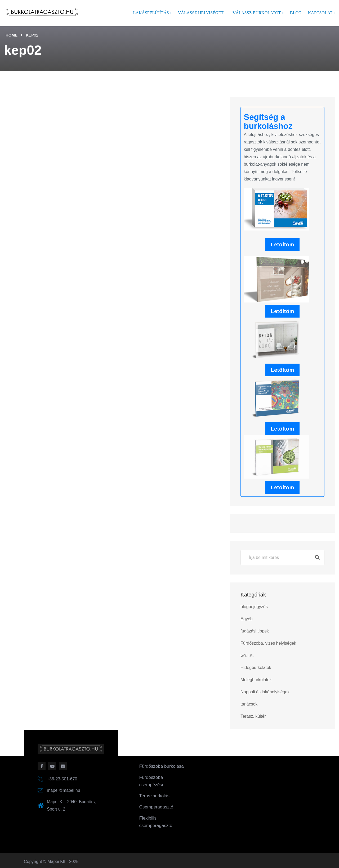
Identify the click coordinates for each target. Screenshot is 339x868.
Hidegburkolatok (256, 668)
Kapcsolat (320, 13)
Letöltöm (282, 245)
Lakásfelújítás (151, 13)
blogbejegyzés (254, 607)
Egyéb (246, 619)
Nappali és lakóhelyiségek (265, 692)
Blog (296, 13)
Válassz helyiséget (201, 13)
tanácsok (249, 704)
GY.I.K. (247, 655)
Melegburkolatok (256, 680)
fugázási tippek (255, 631)
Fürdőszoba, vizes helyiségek (268, 643)
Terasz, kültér (253, 716)
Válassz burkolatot (257, 13)
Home (12, 35)
